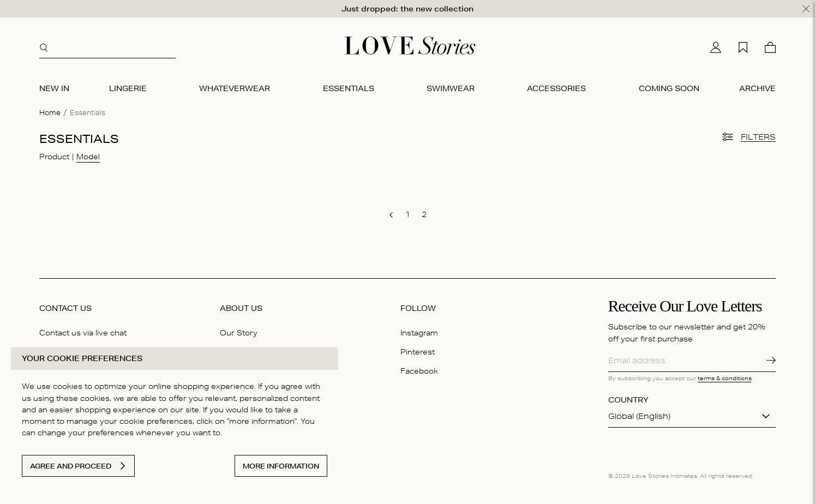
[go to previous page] (391, 215)
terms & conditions (725, 377)
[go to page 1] (407, 214)
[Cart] (770, 47)
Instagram (419, 332)
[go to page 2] (424, 214)
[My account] (716, 47)
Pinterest (418, 351)
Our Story (239, 332)
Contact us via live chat (83, 332)
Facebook (419, 370)
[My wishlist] (743, 47)
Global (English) (639, 416)
